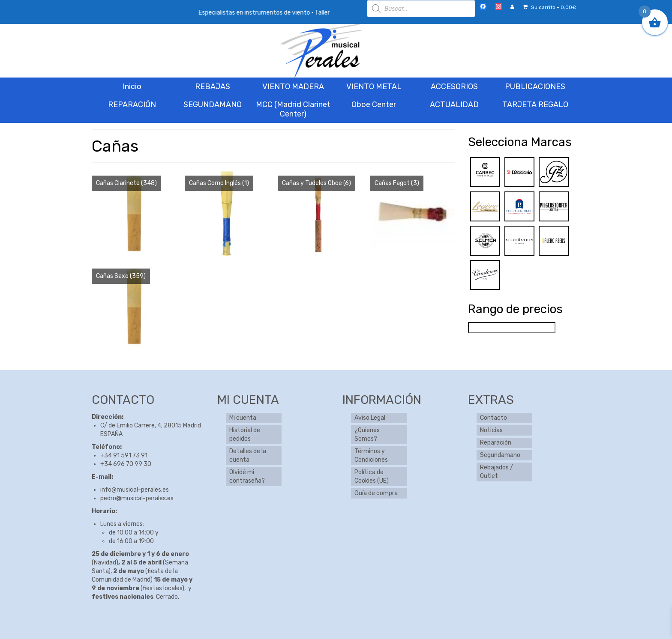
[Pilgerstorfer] (554, 206)
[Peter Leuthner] (519, 206)
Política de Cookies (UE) (372, 476)
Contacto (493, 418)
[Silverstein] (519, 240)
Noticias (491, 430)
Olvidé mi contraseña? (247, 476)
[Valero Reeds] (554, 240)
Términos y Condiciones (371, 455)
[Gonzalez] (554, 172)
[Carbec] (485, 172)
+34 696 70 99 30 (126, 464)
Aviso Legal (370, 418)
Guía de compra (376, 493)
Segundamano (500, 455)
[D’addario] (519, 172)
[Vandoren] (485, 275)
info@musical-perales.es (135, 490)
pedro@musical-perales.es (137, 498)
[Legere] (485, 206)
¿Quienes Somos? (367, 434)
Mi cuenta (243, 418)
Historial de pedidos (245, 434)
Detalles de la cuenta (248, 455)
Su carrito (549, 7)
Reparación (496, 443)
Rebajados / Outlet (496, 472)
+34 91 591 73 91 (124, 455)
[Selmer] (485, 240)
